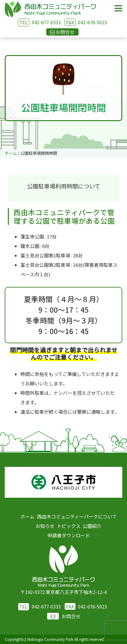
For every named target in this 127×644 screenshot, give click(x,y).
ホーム (28, 516)
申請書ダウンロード (69, 535)
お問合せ (64, 616)
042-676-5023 (86, 22)
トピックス (69, 526)
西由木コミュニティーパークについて (77, 516)
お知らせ (45, 526)
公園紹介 (92, 526)
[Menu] (118, 9)
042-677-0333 (46, 22)
